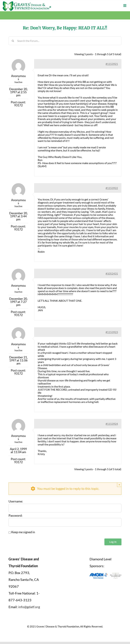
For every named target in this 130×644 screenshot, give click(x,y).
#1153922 (112, 188)
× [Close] (119, 485)
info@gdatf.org (29, 607)
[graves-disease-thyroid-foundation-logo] (27, 3)
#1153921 (112, 64)
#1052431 (112, 273)
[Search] (13, 41)
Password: (16, 516)
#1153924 (112, 424)
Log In (113, 542)
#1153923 (112, 332)
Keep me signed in (23, 532)
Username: (16, 501)
